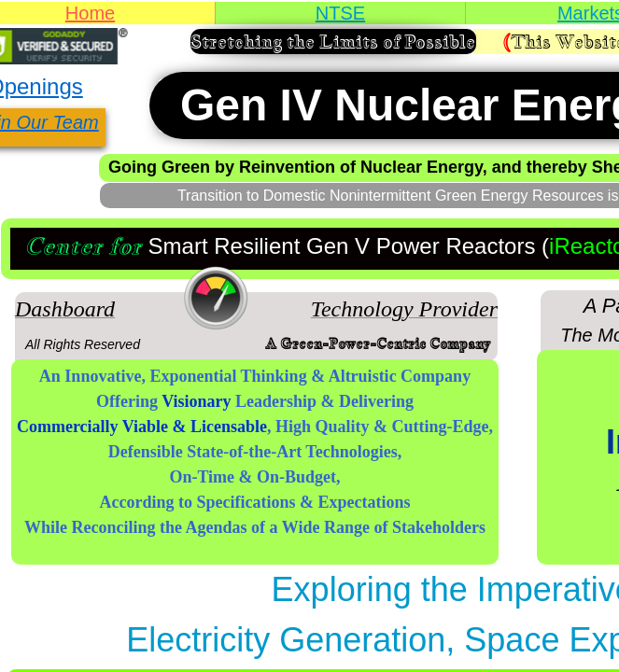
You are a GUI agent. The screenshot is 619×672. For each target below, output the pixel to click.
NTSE (340, 13)
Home (90, 13)
